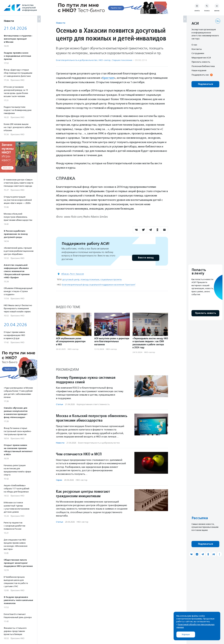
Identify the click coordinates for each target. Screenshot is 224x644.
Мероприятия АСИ (201, 58)
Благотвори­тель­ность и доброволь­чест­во (77, 60)
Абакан (65, 274)
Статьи (59, 404)
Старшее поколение (122, 60)
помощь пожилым (90, 279)
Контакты (197, 49)
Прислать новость (201, 62)
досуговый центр (71, 279)
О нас (194, 45)
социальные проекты (111, 279)
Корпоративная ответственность (93, 404)
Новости (61, 23)
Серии (59, 480)
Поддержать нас (200, 75)
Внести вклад (146, 258)
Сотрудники (198, 53)
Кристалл (108, 78)
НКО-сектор (105, 60)
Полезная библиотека (203, 66)
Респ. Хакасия (77, 274)
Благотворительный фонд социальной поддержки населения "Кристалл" (99, 284)
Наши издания (199, 70)
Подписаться (205, 84)
